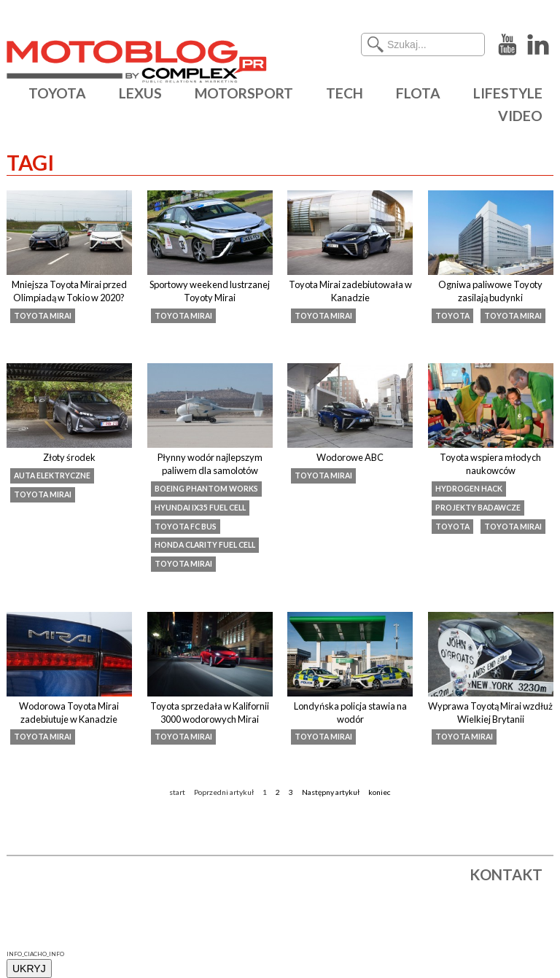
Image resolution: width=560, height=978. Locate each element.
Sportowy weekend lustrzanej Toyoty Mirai (210, 291)
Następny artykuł (331, 792)
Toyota (452, 316)
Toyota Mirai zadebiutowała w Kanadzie (350, 291)
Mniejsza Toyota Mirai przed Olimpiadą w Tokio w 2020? (69, 291)
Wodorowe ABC (350, 457)
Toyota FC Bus (186, 527)
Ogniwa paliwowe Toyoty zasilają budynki (490, 291)
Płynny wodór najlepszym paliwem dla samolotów (210, 464)
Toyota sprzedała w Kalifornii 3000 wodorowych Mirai (210, 713)
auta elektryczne (52, 476)
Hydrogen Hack (469, 489)
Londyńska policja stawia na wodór (350, 713)
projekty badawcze (478, 508)
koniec (380, 792)
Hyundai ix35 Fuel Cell (200, 508)
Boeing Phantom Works (206, 489)
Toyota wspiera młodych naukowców (490, 464)
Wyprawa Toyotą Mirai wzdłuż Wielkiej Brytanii (490, 713)
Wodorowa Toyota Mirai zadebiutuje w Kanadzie (69, 713)
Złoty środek (69, 457)
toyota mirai (43, 316)
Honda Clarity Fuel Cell (205, 545)
